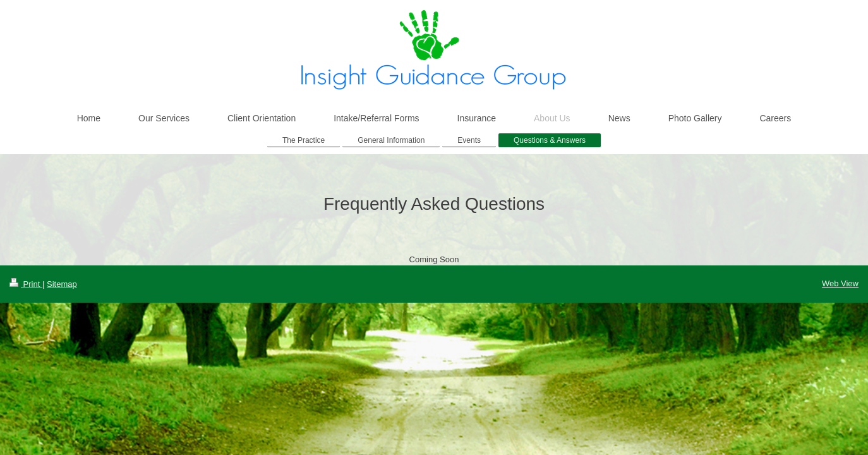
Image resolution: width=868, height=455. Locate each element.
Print (26, 284)
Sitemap (62, 284)
